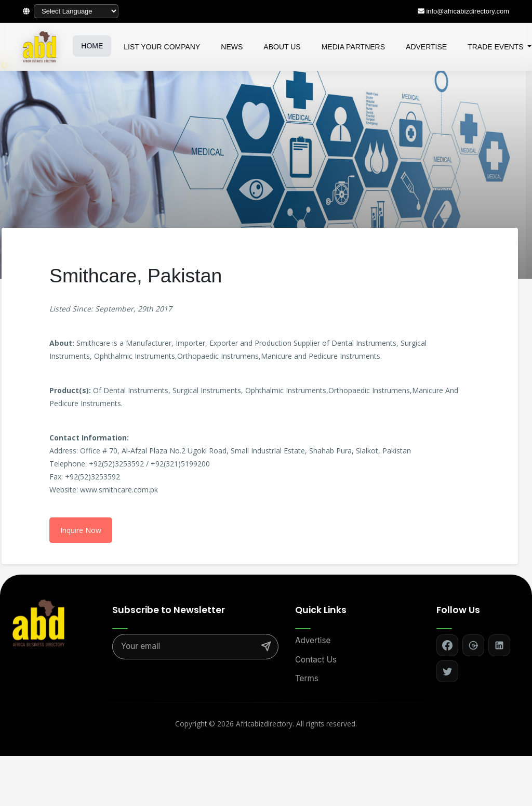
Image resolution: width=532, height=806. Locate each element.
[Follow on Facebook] (447, 645)
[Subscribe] (266, 646)
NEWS (232, 47)
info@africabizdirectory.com (468, 11)
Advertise (313, 640)
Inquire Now (81, 530)
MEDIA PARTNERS (353, 47)
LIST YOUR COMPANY (162, 47)
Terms (307, 678)
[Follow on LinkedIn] (499, 645)
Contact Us (316, 660)
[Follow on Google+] (473, 645)
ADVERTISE (426, 47)
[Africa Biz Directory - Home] (38, 622)
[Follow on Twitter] (447, 671)
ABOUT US (282, 47)
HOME (92, 46)
